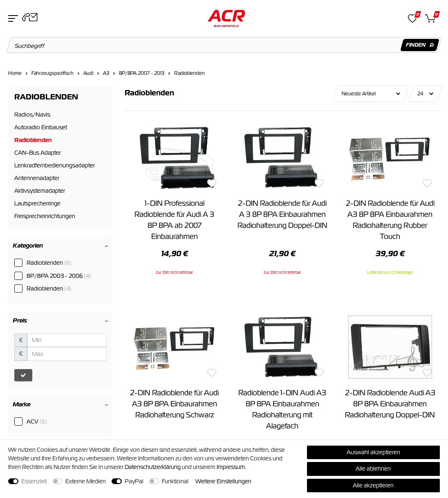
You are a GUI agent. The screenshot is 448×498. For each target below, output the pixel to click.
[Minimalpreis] (67, 340)
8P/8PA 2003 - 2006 (59, 276)
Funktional (175, 481)
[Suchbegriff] (224, 45)
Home (15, 73)
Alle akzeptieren (373, 485)
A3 (106, 73)
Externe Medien (86, 481)
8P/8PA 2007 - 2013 (142, 73)
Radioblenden (189, 73)
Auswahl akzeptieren (373, 452)
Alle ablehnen (373, 469)
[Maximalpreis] (67, 354)
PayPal (134, 481)
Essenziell (34, 481)
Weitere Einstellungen (223, 481)
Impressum (231, 467)
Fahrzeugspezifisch (53, 73)
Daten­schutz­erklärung (153, 467)
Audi (88, 73)
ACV (37, 421)
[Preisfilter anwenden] (23, 375)
